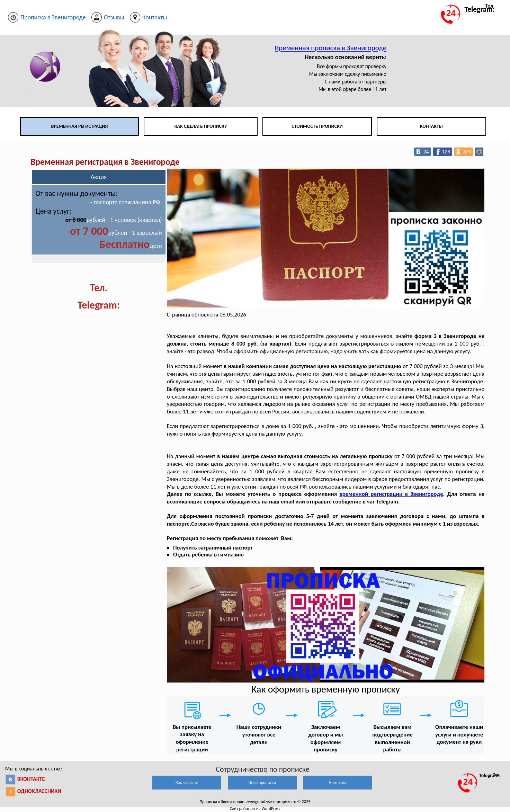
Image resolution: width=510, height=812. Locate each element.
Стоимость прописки (317, 126)
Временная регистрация (79, 126)
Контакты (431, 126)
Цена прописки (262, 782)
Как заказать (187, 782)
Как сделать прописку (201, 126)
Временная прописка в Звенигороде (331, 48)
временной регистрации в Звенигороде (391, 494)
